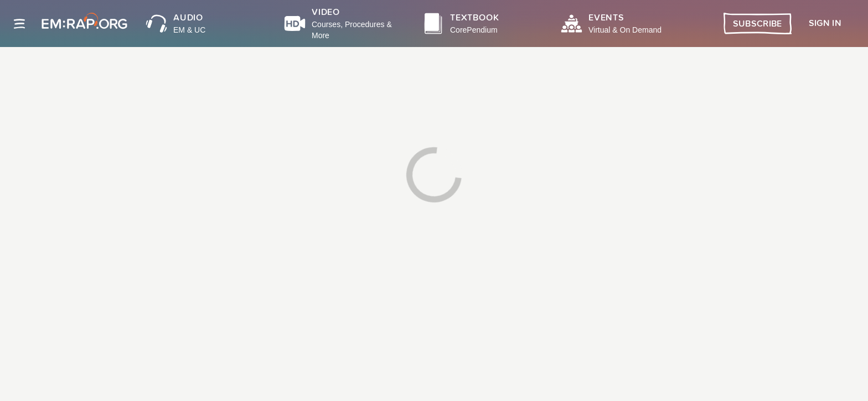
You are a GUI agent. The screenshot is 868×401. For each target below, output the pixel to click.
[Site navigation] (19, 24)
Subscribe (758, 24)
